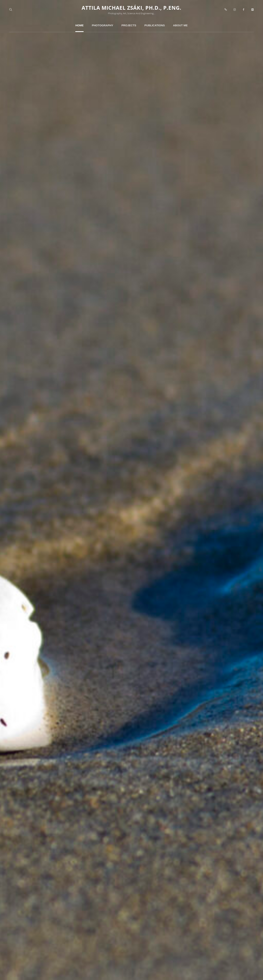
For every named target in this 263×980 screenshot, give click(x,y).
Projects (129, 25)
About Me (180, 25)
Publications (155, 25)
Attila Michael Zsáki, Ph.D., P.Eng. (131, 8)
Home (80, 25)
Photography (103, 25)
